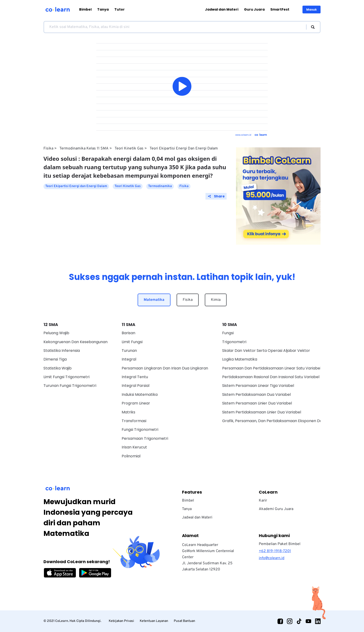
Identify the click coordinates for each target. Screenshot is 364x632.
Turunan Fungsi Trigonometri (70, 386)
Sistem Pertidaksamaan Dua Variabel (256, 395)
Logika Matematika (240, 359)
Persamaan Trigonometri (145, 438)
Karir (263, 501)
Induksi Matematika (140, 395)
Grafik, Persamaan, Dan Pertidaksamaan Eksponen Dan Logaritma (283, 421)
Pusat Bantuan (184, 621)
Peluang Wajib (56, 333)
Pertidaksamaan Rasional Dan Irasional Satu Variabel (271, 377)
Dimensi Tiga (55, 359)
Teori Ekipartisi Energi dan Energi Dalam (184, 149)
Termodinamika (160, 186)
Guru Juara (254, 9)
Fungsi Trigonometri (140, 430)
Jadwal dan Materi (222, 9)
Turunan (129, 351)
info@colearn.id (272, 558)
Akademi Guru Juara (276, 509)
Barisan (128, 333)
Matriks (128, 412)
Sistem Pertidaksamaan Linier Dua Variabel (262, 412)
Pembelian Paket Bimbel (280, 544)
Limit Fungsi (132, 342)
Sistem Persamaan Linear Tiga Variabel (258, 386)
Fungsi (228, 333)
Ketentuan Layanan (154, 621)
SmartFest (280, 9)
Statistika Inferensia (62, 351)
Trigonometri (234, 342)
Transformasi (134, 421)
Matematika (154, 300)
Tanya (103, 9)
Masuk (312, 10)
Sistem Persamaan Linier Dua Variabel (257, 403)
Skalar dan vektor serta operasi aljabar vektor (266, 351)
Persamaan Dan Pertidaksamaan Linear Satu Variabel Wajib (277, 368)
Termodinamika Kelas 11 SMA (84, 149)
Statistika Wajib (58, 368)
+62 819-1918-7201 (275, 551)
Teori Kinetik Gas (129, 149)
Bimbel (85, 9)
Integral (129, 359)
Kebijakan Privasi (121, 621)
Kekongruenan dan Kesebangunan (76, 342)
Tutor (120, 9)
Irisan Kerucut (134, 447)
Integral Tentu (135, 377)
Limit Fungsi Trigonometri (66, 377)
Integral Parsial (136, 386)
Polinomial (131, 456)
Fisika (48, 149)
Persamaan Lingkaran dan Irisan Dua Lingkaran (165, 368)
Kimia (216, 300)
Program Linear (136, 403)
